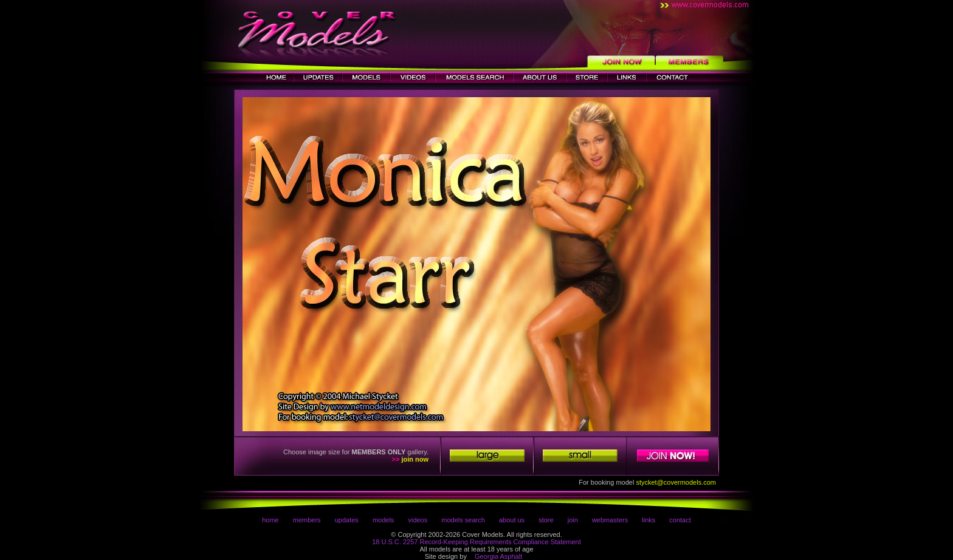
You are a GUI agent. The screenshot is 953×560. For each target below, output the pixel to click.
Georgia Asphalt (498, 556)
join (573, 520)
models (383, 520)
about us (512, 520)
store (546, 520)
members (307, 520)
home (270, 520)
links (649, 520)
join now (415, 459)
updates (347, 520)
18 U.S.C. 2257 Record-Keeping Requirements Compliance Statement (476, 542)
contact (680, 520)
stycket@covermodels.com (676, 482)
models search (463, 520)
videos (418, 520)
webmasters (610, 520)
